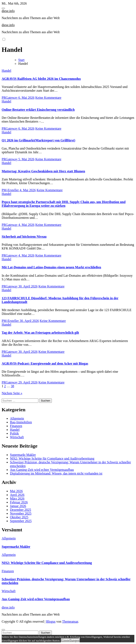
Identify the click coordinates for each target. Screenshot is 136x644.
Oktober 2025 (19, 517)
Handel (6, 71)
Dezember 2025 (21, 510)
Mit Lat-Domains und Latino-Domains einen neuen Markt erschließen (51, 267)
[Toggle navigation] (3, 8)
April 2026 (17, 495)
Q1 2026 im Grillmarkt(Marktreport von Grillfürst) (38, 140)
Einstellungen (70, 640)
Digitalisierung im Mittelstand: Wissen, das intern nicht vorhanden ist (56, 473)
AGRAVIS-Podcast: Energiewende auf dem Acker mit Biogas (45, 363)
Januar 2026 (18, 506)
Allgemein (17, 418)
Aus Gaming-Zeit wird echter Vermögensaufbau (42, 470)
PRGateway (10, 98)
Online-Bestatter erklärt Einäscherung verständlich (38, 110)
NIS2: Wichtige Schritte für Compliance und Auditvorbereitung (52, 458)
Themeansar (70, 621)
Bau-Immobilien (21, 422)
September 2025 (21, 521)
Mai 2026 (16, 491)
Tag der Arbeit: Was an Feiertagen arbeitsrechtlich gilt (40, 333)
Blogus (51, 621)
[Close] (3, 630)
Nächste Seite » (12, 393)
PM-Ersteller (11, 190)
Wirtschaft (17, 437)
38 (12, 386)
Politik (14, 433)
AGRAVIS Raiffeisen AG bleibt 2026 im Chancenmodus (41, 79)
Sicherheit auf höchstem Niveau (24, 237)
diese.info (8, 11)
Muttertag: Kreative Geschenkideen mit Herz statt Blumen (43, 171)
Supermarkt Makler (23, 455)
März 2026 (17, 499)
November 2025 (21, 513)
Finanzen (16, 426)
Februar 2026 (19, 502)
